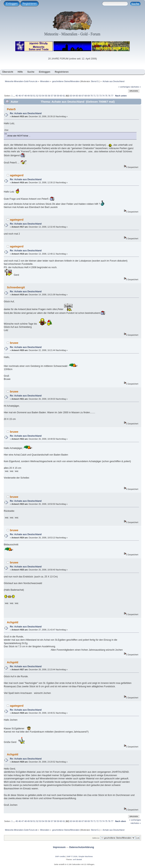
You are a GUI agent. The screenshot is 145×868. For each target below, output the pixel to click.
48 (25, 96)
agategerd (17, 175)
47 (22, 96)
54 (43, 96)
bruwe (14, 343)
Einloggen (12, 4)
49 (29, 96)
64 (74, 96)
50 (31, 96)
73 (100, 96)
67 (83, 96)
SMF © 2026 (72, 856)
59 (58, 96)
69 (89, 96)
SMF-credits (60, 856)
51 (34, 96)
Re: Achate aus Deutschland (26, 113)
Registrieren (30, 4)
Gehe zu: (96, 838)
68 (86, 96)
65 (77, 96)
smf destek (77, 859)
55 (46, 96)
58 (55, 96)
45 (17, 96)
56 (49, 96)
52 (37, 96)
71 (94, 96)
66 (80, 96)
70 (92, 96)
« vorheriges (124, 87)
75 (106, 96)
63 (71, 96)
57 (52, 96)
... (14, 96)
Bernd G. (95, 81)
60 (61, 96)
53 (40, 96)
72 (97, 96)
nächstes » (136, 87)
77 (112, 96)
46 (20, 96)
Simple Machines (86, 856)
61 (64, 96)
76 (109, 96)
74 (103, 96)
